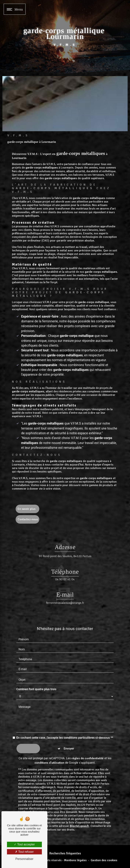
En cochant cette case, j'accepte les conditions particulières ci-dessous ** (65, 729)
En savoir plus (27, 509)
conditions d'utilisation (49, 754)
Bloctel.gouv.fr (80, 817)
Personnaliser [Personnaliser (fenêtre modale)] (24, 859)
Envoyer (69, 740)
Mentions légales (75, 860)
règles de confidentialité (87, 750)
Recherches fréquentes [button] (65, 853)
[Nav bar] (15, 9)
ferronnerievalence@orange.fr (65, 594)
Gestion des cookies (104, 860)
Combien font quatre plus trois (36, 681)
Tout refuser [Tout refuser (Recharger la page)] (24, 852)
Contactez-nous (28, 519)
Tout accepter (24, 844)
